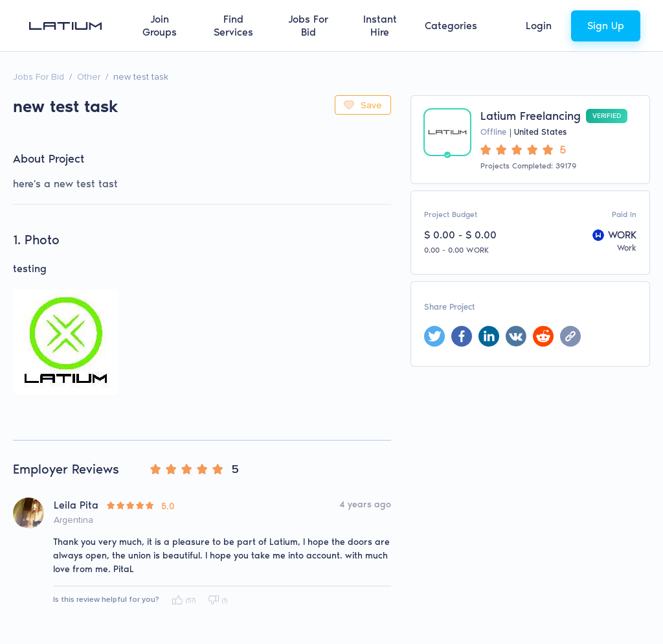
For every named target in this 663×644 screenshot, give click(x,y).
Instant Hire (380, 26)
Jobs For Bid (308, 26)
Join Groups (160, 26)
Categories (451, 26)
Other (89, 77)
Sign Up (606, 26)
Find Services (233, 26)
